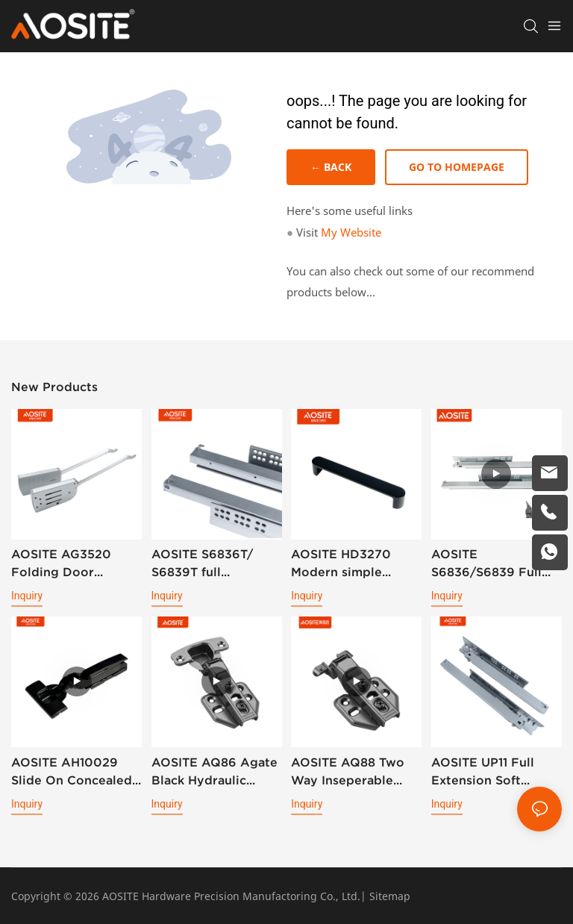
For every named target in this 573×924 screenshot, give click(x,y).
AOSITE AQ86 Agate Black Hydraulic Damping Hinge (215, 772)
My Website (351, 232)
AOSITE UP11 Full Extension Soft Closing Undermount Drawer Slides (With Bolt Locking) (495, 772)
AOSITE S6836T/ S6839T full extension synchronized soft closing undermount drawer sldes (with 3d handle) (213, 564)
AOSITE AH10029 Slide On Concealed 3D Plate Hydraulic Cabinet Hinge (72, 772)
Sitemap (390, 896)
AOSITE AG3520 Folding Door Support (61, 564)
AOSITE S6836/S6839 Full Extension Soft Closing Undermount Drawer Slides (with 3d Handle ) (495, 564)
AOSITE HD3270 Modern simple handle (341, 564)
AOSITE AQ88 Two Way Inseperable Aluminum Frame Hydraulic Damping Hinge (350, 772)
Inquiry (27, 596)
